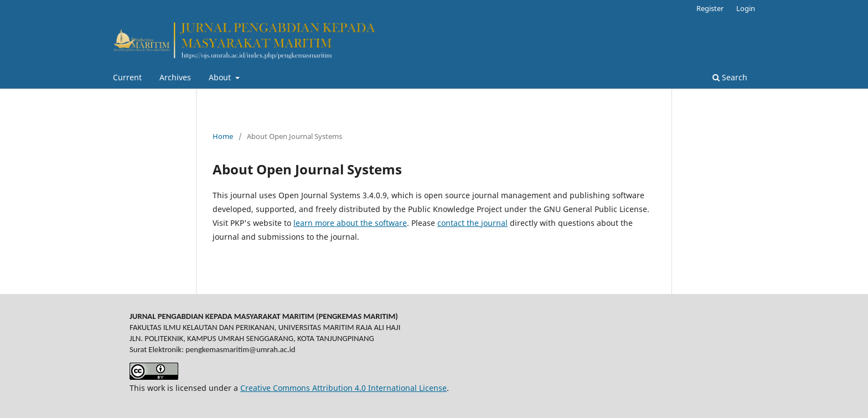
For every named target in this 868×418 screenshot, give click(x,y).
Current (127, 77)
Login (746, 8)
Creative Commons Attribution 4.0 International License (343, 388)
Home (223, 136)
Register (710, 8)
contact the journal (472, 223)
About (221, 77)
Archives (175, 77)
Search (730, 77)
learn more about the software (350, 223)
